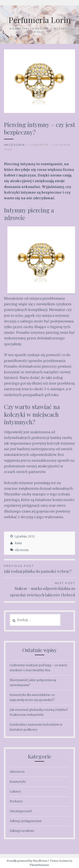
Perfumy (16, 801)
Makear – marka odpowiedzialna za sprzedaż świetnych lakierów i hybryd (40, 589)
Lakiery (15, 791)
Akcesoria (15, 145)
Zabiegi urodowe (22, 831)
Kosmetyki (18, 782)
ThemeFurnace (39, 865)
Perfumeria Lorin (40, 20)
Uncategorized (21, 811)
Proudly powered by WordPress (27, 861)
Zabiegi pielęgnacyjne (26, 821)
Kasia (18, 543)
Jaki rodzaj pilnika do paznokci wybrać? (40, 569)
